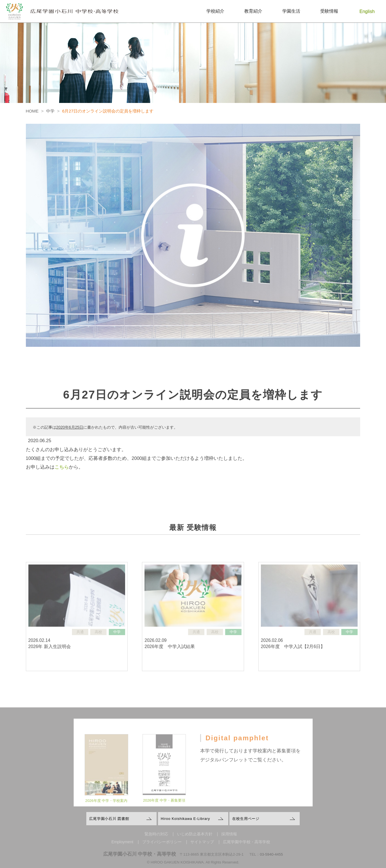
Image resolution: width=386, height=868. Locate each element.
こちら (62, 467)
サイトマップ (202, 842)
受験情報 (329, 11)
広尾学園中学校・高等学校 (247, 842)
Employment (122, 842)
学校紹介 (215, 11)
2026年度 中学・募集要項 (164, 806)
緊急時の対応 (156, 834)
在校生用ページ (246, 819)
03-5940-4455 (271, 854)
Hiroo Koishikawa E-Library (185, 819)
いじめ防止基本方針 (195, 834)
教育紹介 (253, 11)
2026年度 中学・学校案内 (106, 806)
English (367, 11)
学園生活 (291, 11)
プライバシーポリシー (162, 842)
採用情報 (229, 834)
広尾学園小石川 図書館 (109, 819)
